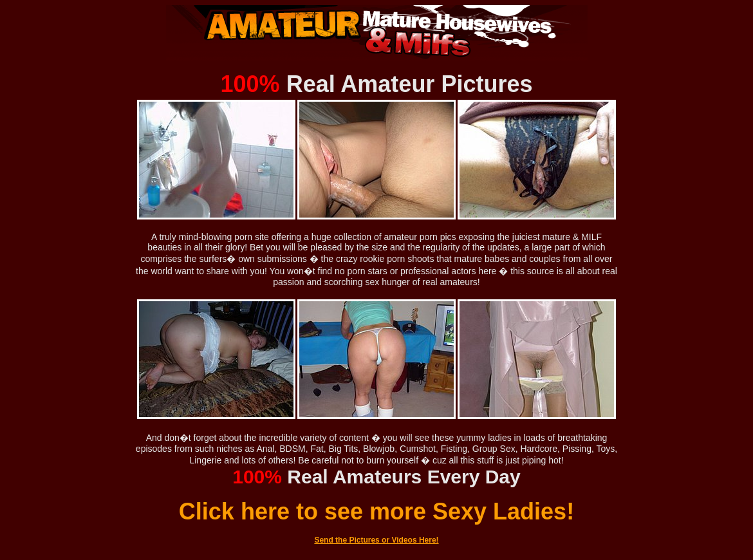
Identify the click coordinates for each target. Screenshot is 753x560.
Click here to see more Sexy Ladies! (376, 511)
